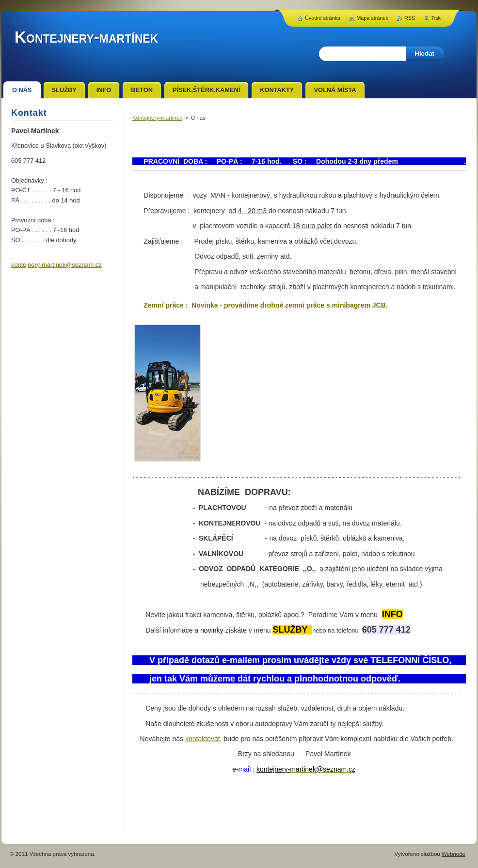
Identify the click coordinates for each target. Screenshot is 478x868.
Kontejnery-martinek (157, 118)
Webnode (454, 854)
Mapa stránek (372, 18)
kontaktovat (203, 739)
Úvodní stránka (323, 18)
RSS (410, 18)
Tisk (436, 18)
